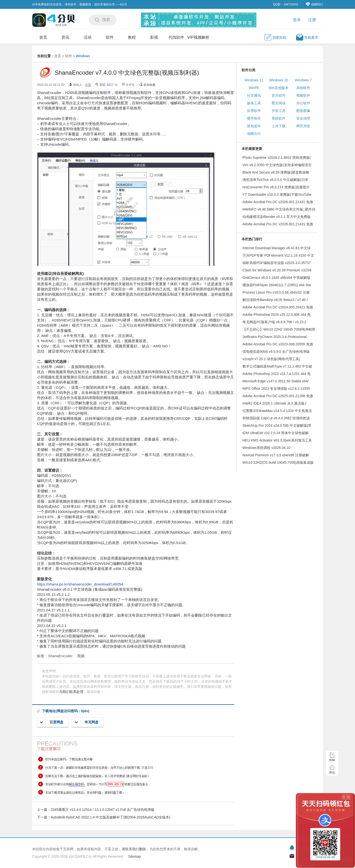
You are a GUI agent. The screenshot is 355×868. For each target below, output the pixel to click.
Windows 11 (254, 80)
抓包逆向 (254, 126)
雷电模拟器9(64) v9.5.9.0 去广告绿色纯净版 (276, 352)
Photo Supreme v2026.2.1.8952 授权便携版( (277, 158)
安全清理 (303, 118)
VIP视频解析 (198, 37)
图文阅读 (279, 103)
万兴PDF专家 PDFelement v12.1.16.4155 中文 (278, 255)
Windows (83, 56)
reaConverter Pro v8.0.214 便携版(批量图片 (276, 187)
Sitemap (134, 856)
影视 (154, 37)
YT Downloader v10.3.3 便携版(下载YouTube (277, 195)
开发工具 (279, 111)
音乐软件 (279, 95)
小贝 (88, 85)
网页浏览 (303, 126)
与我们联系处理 (71, 692)
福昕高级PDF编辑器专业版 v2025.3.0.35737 (277, 263)
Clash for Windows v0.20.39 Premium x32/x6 (277, 270)
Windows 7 (303, 80)
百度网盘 (52, 722)
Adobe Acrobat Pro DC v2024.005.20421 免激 (278, 307)
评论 (332, 773)
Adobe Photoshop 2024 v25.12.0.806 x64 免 (277, 315)
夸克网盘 (87, 722)
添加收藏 (149, 85)
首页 (43, 37)
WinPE (254, 88)
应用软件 (254, 111)
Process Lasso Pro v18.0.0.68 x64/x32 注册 (276, 292)
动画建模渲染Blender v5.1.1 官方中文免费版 (277, 217)
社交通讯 (254, 95)
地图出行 (254, 134)
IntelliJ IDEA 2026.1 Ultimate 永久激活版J (274, 403)
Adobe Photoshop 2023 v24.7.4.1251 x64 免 (277, 374)
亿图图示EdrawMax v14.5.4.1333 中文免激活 (277, 411)
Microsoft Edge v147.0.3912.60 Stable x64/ (276, 381)
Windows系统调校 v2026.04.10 (266, 448)
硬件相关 (254, 118)
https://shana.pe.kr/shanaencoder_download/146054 (80, 584)
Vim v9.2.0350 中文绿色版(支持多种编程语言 (277, 165)
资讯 (65, 37)
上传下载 (279, 126)
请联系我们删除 (134, 849)
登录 (297, 20)
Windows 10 (279, 80)
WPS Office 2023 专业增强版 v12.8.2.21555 (276, 389)
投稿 (332, 760)
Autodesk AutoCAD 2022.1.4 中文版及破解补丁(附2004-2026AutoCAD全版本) (111, 817)
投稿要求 (307, 37)
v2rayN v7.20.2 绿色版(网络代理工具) (271, 359)
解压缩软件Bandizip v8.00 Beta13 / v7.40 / (275, 300)
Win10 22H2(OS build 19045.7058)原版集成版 (278, 462)
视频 (81, 656)
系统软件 (279, 118)
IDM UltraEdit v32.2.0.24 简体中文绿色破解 (276, 433)
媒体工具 (254, 103)
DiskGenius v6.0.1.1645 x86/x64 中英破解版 (276, 278)
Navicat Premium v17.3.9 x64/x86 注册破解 (276, 455)
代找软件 (176, 37)
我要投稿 (275, 37)
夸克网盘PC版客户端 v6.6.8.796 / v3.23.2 (274, 322)
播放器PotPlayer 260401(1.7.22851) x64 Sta (277, 285)
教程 (132, 37)
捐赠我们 (314, 4)
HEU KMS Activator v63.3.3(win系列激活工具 (277, 440)
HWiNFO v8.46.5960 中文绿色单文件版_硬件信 (279, 209)
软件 (110, 37)
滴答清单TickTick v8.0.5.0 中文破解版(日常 (275, 180)
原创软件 (303, 88)
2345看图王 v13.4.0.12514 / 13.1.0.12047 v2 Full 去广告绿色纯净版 (103, 810)
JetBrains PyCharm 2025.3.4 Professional (275, 337)
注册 (312, 20)
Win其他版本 (279, 88)
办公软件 (303, 103)
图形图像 (303, 111)
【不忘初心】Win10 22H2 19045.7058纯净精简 (279, 329)
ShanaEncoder (60, 656)
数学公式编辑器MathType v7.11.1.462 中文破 (277, 366)
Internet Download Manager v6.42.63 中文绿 (277, 248)
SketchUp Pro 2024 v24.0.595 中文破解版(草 (277, 425)
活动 (88, 37)
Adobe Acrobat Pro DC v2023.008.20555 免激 (278, 344)
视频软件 (303, 95)
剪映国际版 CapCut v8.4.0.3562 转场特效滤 (276, 418)
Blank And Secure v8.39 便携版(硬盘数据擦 (276, 172)
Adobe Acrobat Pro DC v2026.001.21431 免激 (278, 202)
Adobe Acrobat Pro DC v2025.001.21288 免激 (278, 396)
